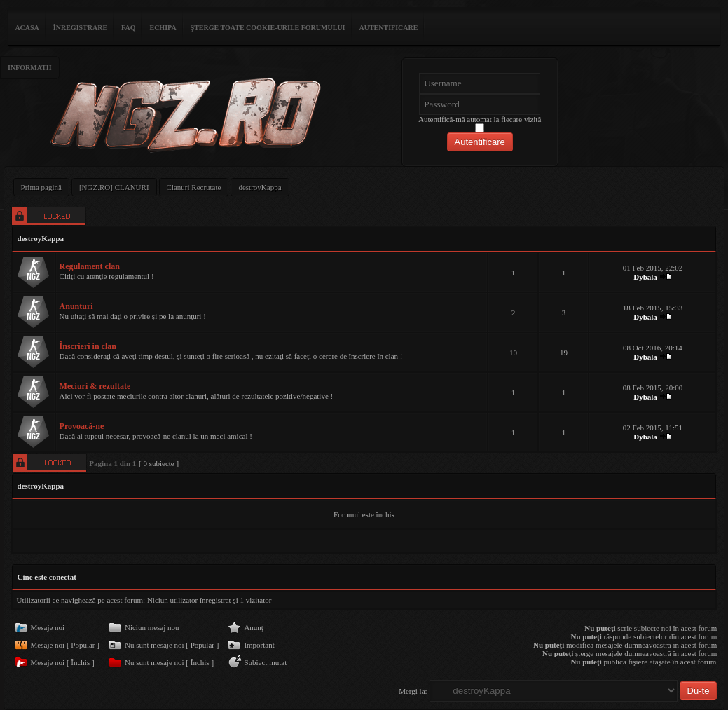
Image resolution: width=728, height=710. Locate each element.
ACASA (27, 28)
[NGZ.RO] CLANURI (114, 187)
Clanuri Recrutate (194, 187)
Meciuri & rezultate (95, 386)
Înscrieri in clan (88, 346)
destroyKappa (260, 187)
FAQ (128, 28)
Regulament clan (90, 266)
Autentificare (389, 28)
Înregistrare (80, 28)
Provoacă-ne (82, 426)
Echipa (163, 28)
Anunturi (76, 306)
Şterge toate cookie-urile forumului (268, 28)
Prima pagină (41, 187)
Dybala (645, 277)
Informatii (30, 68)
